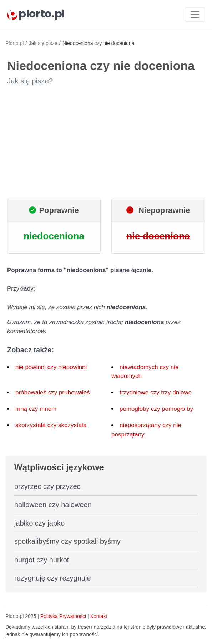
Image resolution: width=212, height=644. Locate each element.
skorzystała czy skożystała (51, 425)
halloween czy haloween (53, 505)
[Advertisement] (106, 142)
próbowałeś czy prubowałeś (53, 392)
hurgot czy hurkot (42, 560)
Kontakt (99, 616)
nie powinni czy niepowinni (51, 367)
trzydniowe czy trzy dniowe (156, 392)
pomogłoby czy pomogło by (156, 409)
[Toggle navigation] (195, 15)
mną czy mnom (36, 409)
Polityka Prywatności (63, 616)
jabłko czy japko (39, 523)
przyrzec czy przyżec (47, 486)
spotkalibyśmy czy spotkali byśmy (67, 541)
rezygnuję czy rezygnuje (53, 578)
